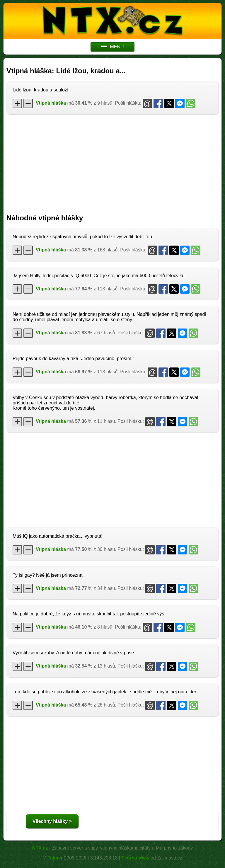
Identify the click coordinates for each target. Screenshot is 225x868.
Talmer (55, 858)
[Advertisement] (112, 161)
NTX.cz (40, 848)
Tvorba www (135, 858)
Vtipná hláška (51, 103)
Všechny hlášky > (52, 821)
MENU (112, 47)
